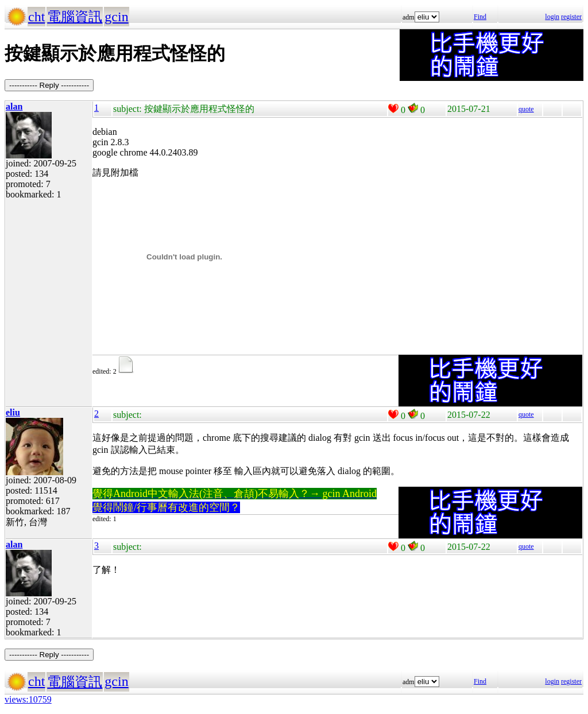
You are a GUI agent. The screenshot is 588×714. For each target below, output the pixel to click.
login (552, 17)
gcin (116, 17)
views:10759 (28, 699)
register (571, 17)
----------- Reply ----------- (49, 85)
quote (526, 109)
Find (480, 17)
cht (36, 17)
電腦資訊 (75, 17)
